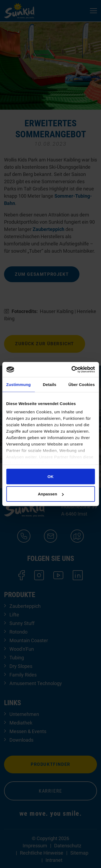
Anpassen (51, 494)
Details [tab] (50, 384)
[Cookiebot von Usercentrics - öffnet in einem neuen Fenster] (72, 370)
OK (50, 476)
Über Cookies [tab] (82, 384)
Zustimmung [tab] (18, 384)
